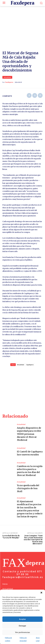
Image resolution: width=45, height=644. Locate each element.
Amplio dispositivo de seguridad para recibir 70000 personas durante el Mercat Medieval (29, 438)
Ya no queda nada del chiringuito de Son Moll (28, 492)
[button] (41, 593)
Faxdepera (9, 86)
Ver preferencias (22, 632)
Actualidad (7, 81)
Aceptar (22, 619)
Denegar (22, 626)
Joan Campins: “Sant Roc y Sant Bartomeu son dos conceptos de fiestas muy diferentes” (33, 543)
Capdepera (30, 368)
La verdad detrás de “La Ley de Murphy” (11, 540)
